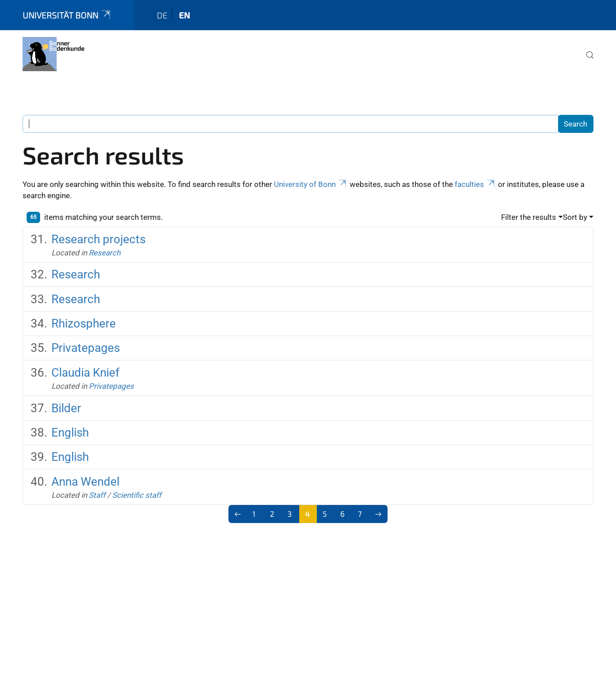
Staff (97, 495)
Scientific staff (137, 495)
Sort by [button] (575, 217)
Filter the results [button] (529, 217)
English (70, 432)
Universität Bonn (67, 15)
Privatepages (86, 348)
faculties (475, 184)
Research (105, 253)
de (162, 15)
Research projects (98, 239)
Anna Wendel (85, 482)
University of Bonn (311, 184)
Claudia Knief (85, 373)
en (185, 15)
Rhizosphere (84, 323)
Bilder (66, 408)
